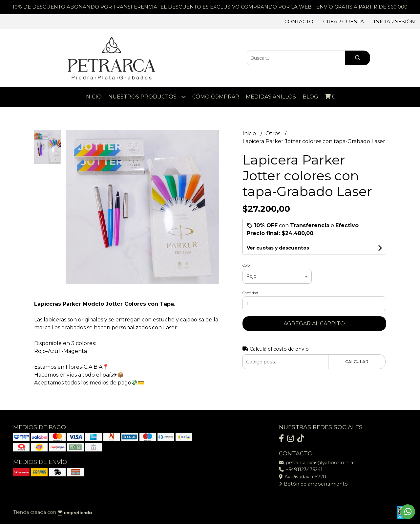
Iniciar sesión (394, 22)
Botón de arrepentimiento (313, 484)
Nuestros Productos (147, 97)
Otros (273, 133)
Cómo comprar (216, 97)
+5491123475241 (301, 469)
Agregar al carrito (314, 324)
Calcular (357, 362)
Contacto (299, 22)
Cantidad (250, 293)
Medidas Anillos (271, 97)
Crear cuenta (344, 22)
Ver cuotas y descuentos (278, 248)
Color (247, 265)
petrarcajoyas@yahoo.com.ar (317, 463)
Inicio (93, 97)
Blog (310, 97)
